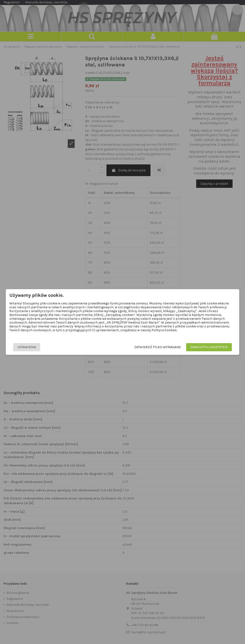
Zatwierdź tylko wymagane (158, 347)
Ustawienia (27, 347)
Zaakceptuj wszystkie (209, 347)
